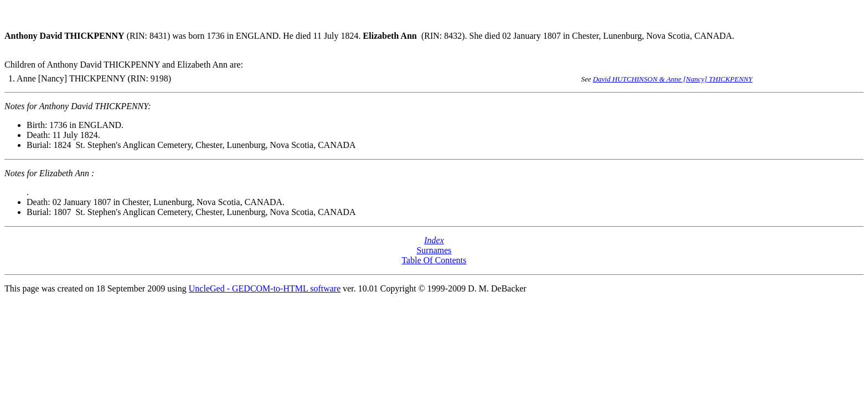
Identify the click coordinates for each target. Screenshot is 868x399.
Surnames (434, 250)
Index (434, 240)
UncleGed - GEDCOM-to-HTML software (265, 288)
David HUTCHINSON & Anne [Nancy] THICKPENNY (673, 79)
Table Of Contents (434, 260)
